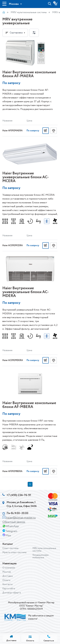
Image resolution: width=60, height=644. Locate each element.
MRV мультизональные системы (29, 12)
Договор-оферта (12, 593)
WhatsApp (12, 526)
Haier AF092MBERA (12, 471)
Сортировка (15, 33)
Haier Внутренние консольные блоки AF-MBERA (29, 405)
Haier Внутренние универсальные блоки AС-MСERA (26, 177)
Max (8, 536)
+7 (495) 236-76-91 (19, 495)
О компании (9, 568)
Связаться (49, 641)
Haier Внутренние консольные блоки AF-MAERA (29, 74)
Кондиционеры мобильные (41, 556)
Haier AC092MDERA (13, 360)
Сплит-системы (10, 548)
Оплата (6, 580)
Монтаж (7, 572)
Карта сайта (9, 589)
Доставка (8, 576)
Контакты (8, 584)
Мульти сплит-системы (14, 552)
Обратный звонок (14, 522)
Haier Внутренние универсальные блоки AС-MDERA (26, 292)
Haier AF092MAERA (12, 131)
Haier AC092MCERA (13, 245)
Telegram (11, 531)
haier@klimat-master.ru (21, 518)
